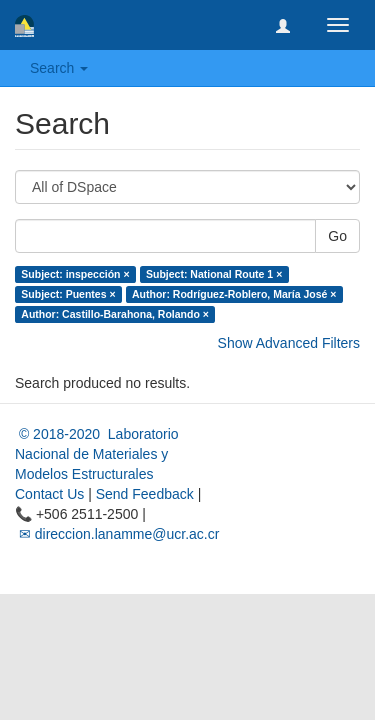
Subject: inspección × (75, 274)
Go (337, 236)
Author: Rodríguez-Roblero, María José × (234, 294)
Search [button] (59, 68)
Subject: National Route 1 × (214, 274)
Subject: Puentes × (68, 294)
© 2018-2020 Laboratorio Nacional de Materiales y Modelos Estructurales (97, 454)
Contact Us (49, 494)
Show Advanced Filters (289, 343)
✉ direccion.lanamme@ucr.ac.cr (117, 534)
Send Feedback (145, 494)
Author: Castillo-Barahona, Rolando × (115, 314)
